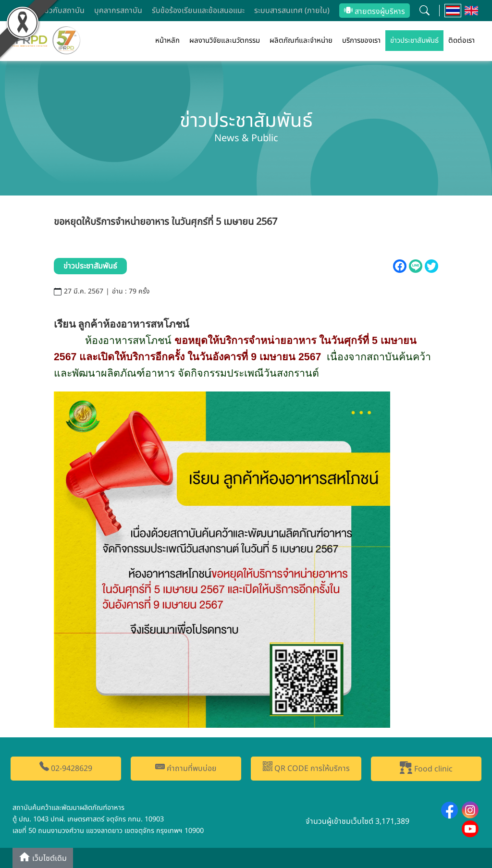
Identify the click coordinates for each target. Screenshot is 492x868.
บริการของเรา (361, 41)
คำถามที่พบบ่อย (186, 768)
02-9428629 (66, 768)
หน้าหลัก (167, 41)
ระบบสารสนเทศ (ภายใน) (292, 11)
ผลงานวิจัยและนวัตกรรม (225, 41)
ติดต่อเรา (461, 41)
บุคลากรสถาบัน (118, 11)
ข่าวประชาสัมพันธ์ (414, 41)
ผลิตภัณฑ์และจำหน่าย (301, 41)
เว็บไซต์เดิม (43, 858)
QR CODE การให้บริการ (306, 768)
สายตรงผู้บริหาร (375, 12)
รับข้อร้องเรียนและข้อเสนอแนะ (198, 11)
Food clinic (426, 768)
